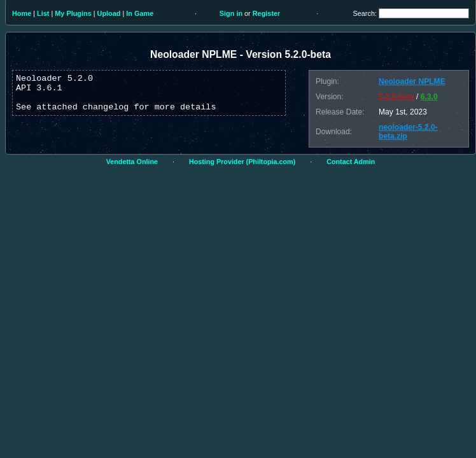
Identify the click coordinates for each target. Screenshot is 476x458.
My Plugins (73, 13)
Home (22, 13)
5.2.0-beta (396, 97)
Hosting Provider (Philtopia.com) (242, 162)
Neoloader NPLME (412, 81)
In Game (140, 13)
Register (267, 13)
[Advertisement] (119, 320)
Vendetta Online (132, 162)
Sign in (231, 13)
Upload (109, 13)
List (43, 13)
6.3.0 (429, 97)
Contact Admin (351, 162)
